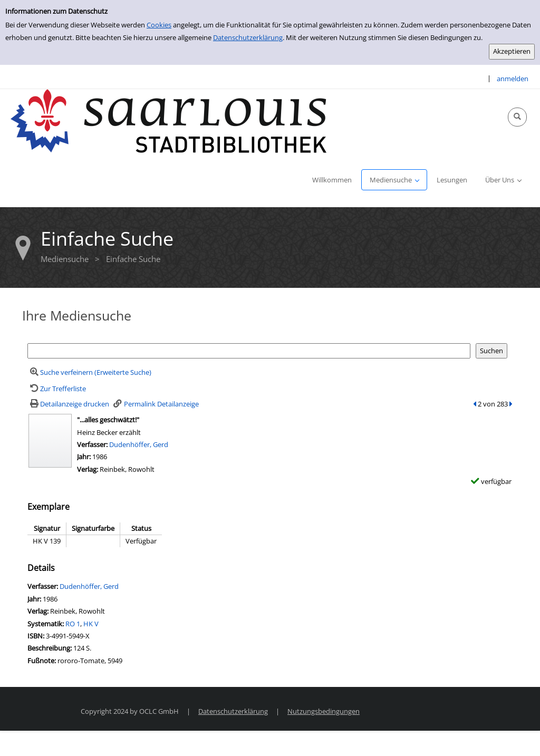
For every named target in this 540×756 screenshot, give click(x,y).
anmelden (513, 79)
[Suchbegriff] (249, 351)
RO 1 (73, 624)
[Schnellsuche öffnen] (517, 117)
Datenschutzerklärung (248, 37)
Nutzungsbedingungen (324, 711)
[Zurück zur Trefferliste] (57, 389)
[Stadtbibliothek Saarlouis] (169, 120)
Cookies (159, 25)
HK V (91, 624)
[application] (394, 180)
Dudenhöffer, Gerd (139, 444)
